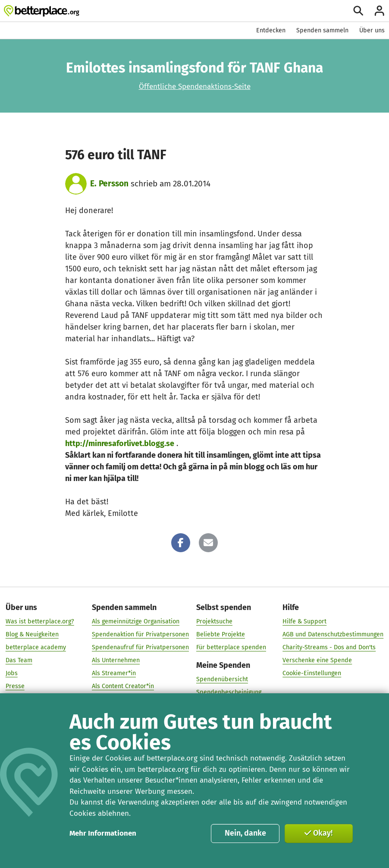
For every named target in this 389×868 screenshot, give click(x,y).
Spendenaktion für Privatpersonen (140, 634)
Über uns (372, 30)
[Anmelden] (380, 11)
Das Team (19, 660)
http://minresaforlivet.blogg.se (120, 443)
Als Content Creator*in (123, 686)
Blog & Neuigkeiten (32, 634)
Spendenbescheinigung (229, 692)
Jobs (12, 673)
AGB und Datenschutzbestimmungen (333, 634)
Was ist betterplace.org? (40, 621)
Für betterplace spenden (231, 647)
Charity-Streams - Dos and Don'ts (329, 647)
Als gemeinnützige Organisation (136, 621)
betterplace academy (36, 647)
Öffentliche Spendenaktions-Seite (195, 86)
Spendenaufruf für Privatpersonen (140, 647)
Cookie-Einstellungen (312, 673)
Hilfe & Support (304, 621)
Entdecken (271, 30)
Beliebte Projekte (221, 634)
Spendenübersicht (222, 679)
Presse (15, 686)
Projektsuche (214, 621)
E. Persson (109, 184)
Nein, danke (245, 833)
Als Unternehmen (116, 660)
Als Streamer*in (114, 673)
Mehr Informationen (103, 833)
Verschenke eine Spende (317, 660)
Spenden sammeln (322, 30)
